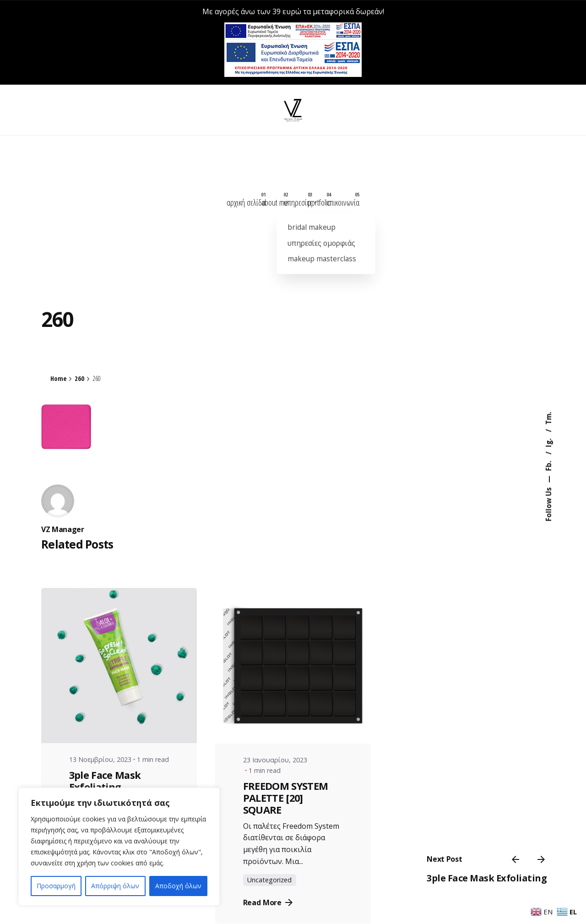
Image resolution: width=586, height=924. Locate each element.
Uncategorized (269, 887)
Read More (268, 910)
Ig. (548, 442)
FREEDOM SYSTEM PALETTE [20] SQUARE (286, 805)
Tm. (548, 419)
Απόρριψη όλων (115, 886)
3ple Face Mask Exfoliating (491, 858)
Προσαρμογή (56, 886)
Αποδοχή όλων (178, 886)
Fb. (548, 465)
